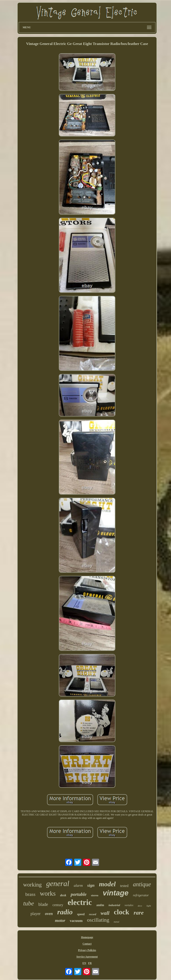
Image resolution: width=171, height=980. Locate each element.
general (58, 884)
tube (28, 903)
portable (78, 894)
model (107, 884)
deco (140, 906)
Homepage (87, 937)
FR (90, 963)
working (32, 885)
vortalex (129, 905)
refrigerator (141, 895)
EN (84, 963)
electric (80, 902)
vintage (116, 893)
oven (49, 914)
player (36, 914)
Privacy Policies (87, 950)
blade (43, 904)
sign (91, 885)
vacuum (76, 921)
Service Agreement (87, 957)
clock (121, 912)
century (58, 905)
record (93, 914)
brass (30, 894)
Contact (87, 944)
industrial (114, 905)
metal (116, 922)
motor (60, 920)
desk (63, 895)
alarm (78, 886)
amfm (100, 905)
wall (105, 913)
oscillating (98, 920)
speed (81, 914)
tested (124, 886)
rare (139, 913)
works (48, 893)
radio (65, 912)
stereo (95, 895)
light (149, 906)
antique (142, 884)
